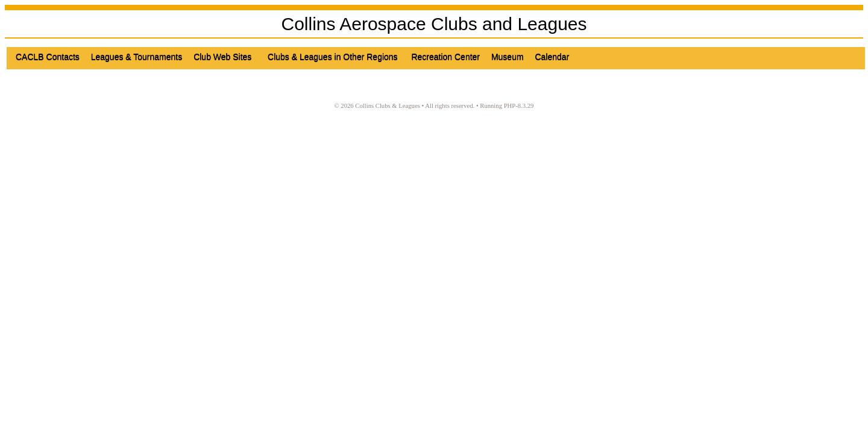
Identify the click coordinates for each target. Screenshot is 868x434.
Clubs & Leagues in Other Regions (335, 57)
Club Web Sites (226, 57)
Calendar (553, 57)
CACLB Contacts (49, 57)
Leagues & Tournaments (138, 57)
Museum (509, 57)
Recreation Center (447, 57)
